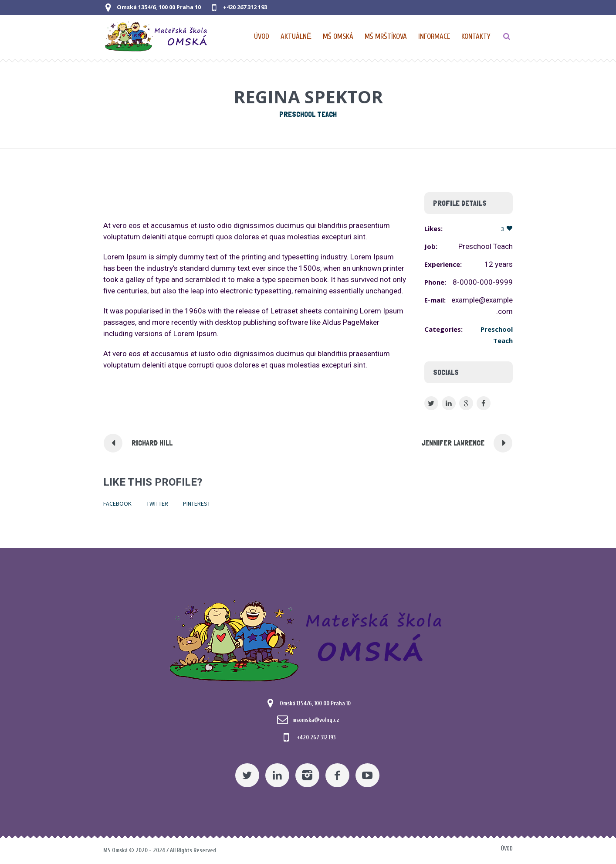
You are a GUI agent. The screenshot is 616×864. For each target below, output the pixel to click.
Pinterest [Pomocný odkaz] (197, 503)
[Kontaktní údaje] (476, 37)
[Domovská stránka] (262, 37)
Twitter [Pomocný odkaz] (157, 503)
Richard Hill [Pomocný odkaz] (152, 443)
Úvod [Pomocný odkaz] (507, 849)
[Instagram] (307, 775)
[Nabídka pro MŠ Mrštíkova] (386, 37)
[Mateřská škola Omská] (308, 639)
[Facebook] (337, 775)
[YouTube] (367, 775)
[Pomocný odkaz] (296, 37)
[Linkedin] (277, 775)
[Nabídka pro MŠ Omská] (338, 37)
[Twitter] (247, 775)
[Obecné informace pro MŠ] (435, 37)
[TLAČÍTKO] (507, 37)
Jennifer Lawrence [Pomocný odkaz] (453, 443)
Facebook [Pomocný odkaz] (117, 503)
